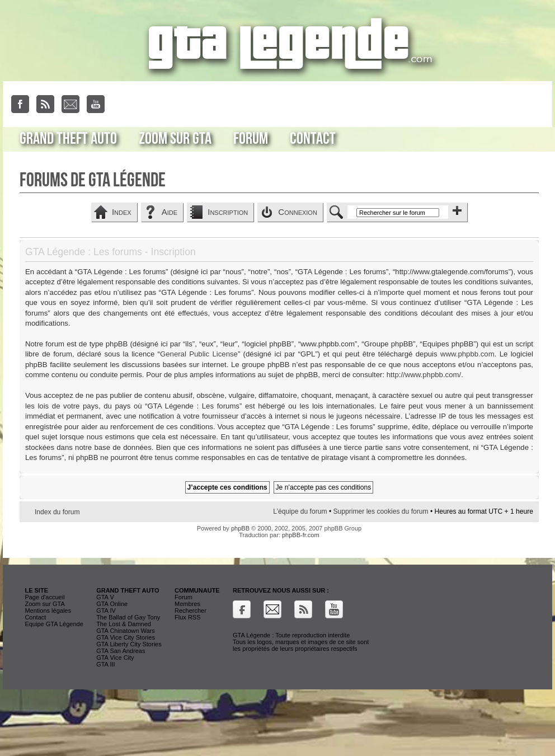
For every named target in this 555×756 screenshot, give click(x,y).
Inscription (228, 212)
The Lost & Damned (124, 624)
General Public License (199, 354)
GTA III (105, 664)
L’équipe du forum (300, 511)
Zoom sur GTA (175, 139)
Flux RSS (187, 617)
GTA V (105, 597)
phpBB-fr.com (301, 535)
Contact (313, 139)
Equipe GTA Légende (54, 624)
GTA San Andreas (121, 651)
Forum (251, 139)
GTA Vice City (115, 658)
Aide (170, 212)
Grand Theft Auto (68, 139)
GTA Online (112, 604)
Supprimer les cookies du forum (380, 511)
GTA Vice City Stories (126, 637)
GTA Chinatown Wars (126, 631)
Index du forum (57, 512)
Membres (187, 604)
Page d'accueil (44, 597)
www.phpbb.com (467, 354)
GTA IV (106, 611)
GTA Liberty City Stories (129, 644)
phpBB (240, 528)
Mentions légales (48, 611)
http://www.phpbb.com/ (424, 375)
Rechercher (191, 611)
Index (122, 212)
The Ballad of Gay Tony (128, 617)
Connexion (298, 212)
